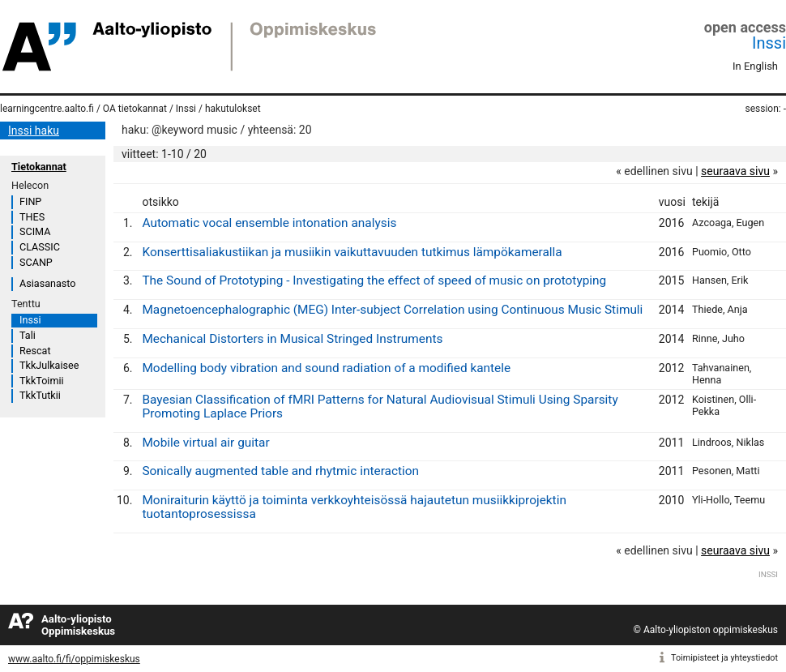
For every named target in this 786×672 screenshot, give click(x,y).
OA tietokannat (135, 109)
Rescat (35, 351)
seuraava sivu (735, 171)
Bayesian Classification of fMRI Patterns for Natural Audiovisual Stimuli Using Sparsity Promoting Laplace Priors (380, 407)
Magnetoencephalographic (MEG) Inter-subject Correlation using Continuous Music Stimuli (392, 310)
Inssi (769, 43)
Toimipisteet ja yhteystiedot (724, 658)
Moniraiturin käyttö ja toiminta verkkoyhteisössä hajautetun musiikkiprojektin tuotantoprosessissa (354, 507)
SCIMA (35, 231)
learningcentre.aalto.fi (47, 109)
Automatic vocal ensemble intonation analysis (269, 223)
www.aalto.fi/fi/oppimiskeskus (74, 659)
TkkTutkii (40, 395)
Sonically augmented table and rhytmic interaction (280, 471)
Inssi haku (34, 131)
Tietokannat (39, 167)
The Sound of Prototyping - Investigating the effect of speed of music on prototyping (374, 280)
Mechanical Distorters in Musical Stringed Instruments (292, 339)
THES (32, 217)
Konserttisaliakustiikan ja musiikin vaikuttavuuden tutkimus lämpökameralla (352, 252)
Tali (28, 335)
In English (755, 66)
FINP (30, 201)
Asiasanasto (47, 283)
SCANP (36, 262)
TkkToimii (42, 381)
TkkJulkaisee (49, 365)
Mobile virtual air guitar (205, 443)
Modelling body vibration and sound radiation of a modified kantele (326, 368)
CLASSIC (40, 247)
